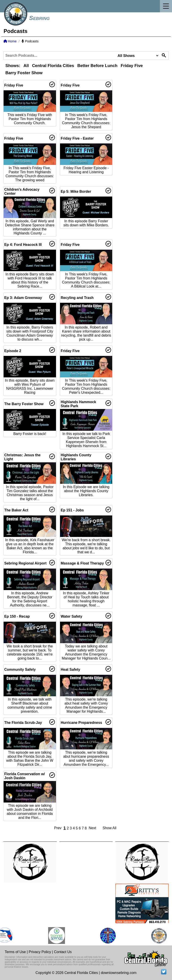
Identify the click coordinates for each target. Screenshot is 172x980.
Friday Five (132, 66)
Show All (109, 828)
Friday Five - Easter (77, 138)
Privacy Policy (40, 952)
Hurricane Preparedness (81, 723)
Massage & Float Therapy (82, 563)
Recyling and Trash (77, 298)
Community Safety (20, 670)
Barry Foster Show (24, 73)
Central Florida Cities (53, 66)
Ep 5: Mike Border (76, 191)
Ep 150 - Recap (17, 616)
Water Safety (71, 616)
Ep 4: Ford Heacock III (23, 245)
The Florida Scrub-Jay (23, 723)
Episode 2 (13, 351)
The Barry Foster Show (24, 404)
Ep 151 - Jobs (72, 510)
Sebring (39, 18)
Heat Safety (70, 670)
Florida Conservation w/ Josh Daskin (25, 776)
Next (92, 828)
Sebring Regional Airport (25, 563)
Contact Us (63, 952)
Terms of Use (15, 952)
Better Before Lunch (97, 66)
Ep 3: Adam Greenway (23, 298)
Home (10, 41)
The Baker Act (16, 510)
